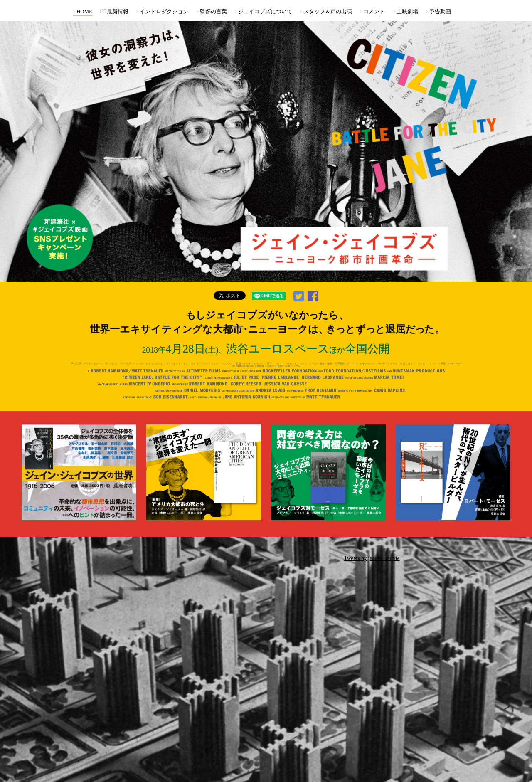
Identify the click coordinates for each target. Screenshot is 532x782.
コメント (372, 11)
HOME (83, 11)
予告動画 (438, 11)
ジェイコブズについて (264, 11)
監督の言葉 (212, 11)
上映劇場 (406, 11)
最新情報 (114, 11)
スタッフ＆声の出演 (326, 11)
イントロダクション (162, 11)
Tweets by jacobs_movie (372, 558)
